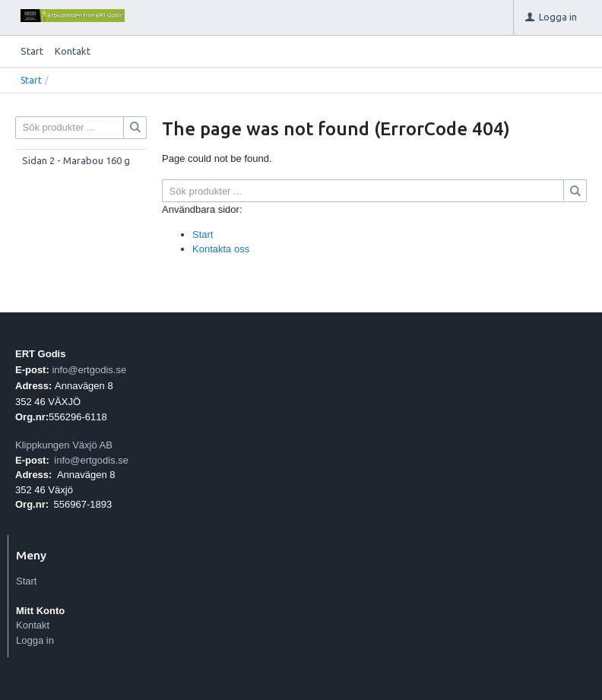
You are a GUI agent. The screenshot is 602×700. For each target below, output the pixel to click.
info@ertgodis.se (89, 370)
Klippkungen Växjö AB (64, 445)
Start (32, 51)
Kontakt (73, 51)
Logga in (35, 640)
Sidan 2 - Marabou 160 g (76, 160)
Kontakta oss (221, 249)
